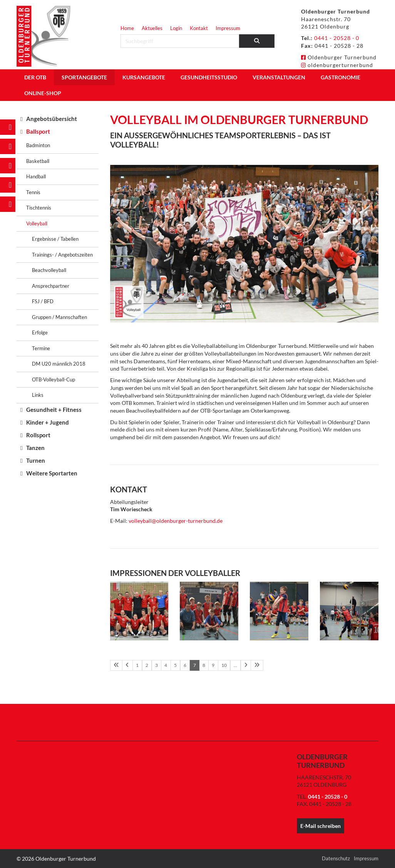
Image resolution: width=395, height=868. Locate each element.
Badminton (38, 145)
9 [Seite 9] (211, 665)
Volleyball (37, 223)
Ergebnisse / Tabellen (55, 239)
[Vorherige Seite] (127, 665)
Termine (41, 348)
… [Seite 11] (232, 665)
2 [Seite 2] (146, 665)
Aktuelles (152, 28)
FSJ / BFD (43, 301)
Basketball (38, 161)
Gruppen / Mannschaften (59, 317)
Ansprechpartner (51, 286)
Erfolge (40, 332)
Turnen (36, 460)
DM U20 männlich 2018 (59, 364)
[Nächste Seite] (242, 665)
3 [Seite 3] (155, 665)
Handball (36, 176)
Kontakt (199, 28)
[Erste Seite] (116, 665)
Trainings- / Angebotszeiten (62, 255)
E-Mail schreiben (321, 826)
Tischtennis (39, 208)
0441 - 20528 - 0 (337, 38)
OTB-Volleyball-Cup (54, 379)
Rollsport (38, 435)
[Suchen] (257, 41)
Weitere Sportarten (52, 473)
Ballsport (38, 131)
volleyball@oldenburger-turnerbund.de (176, 521)
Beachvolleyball (49, 270)
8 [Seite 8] (202, 665)
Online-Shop (43, 93)
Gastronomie (341, 77)
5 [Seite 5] (174, 665)
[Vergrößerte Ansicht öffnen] (139, 611)
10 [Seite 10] (221, 665)
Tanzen (35, 448)
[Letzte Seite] (253, 665)
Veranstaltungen (279, 77)
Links (38, 395)
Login (176, 28)
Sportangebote (84, 77)
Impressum (228, 28)
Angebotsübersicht (52, 119)
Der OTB (35, 77)
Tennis (33, 192)
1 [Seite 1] (137, 665)
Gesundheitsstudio (209, 77)
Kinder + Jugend (48, 422)
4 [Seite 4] (165, 665)
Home (127, 28)
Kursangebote (144, 77)
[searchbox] (180, 41)
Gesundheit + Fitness (54, 410)
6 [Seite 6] (183, 665)
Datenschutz (336, 858)
